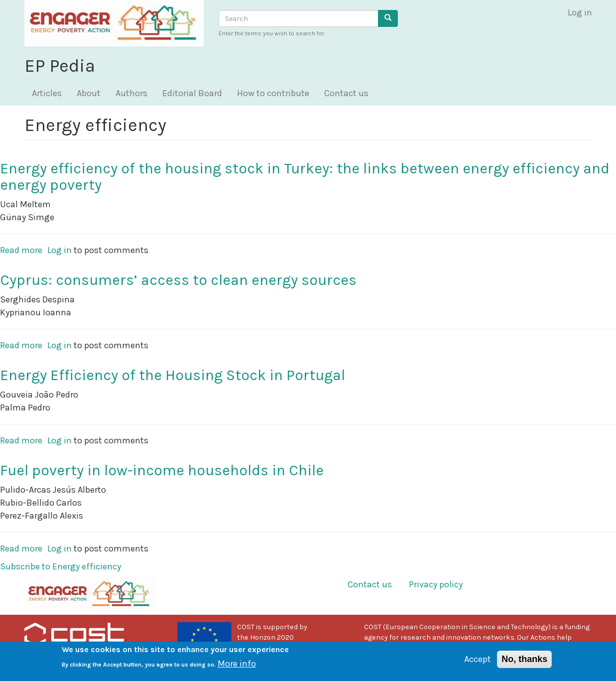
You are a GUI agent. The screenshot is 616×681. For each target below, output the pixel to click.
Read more (21, 250)
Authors (131, 93)
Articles (47, 93)
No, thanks (524, 663)
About (89, 93)
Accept (478, 663)
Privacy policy (436, 584)
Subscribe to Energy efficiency (61, 566)
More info (237, 668)
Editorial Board (192, 93)
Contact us (346, 93)
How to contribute (273, 93)
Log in (580, 12)
